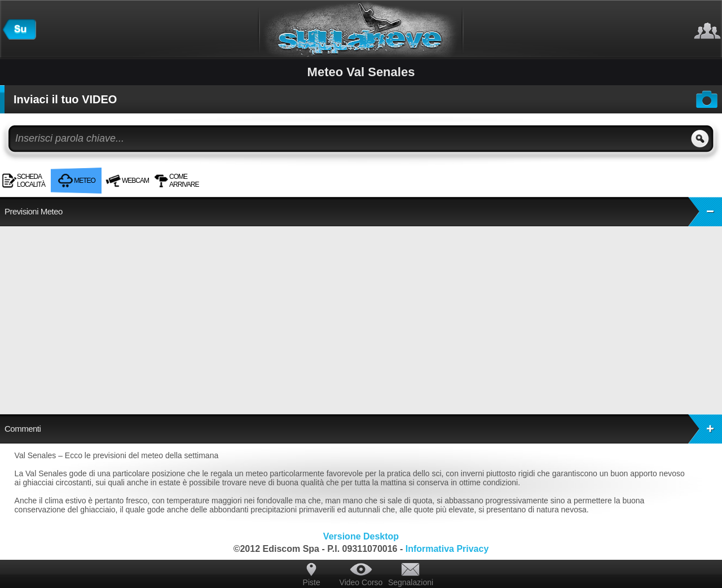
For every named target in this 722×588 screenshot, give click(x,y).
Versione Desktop (361, 536)
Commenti (363, 429)
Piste (312, 582)
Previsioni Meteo (363, 212)
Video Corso (361, 582)
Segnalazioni (411, 582)
